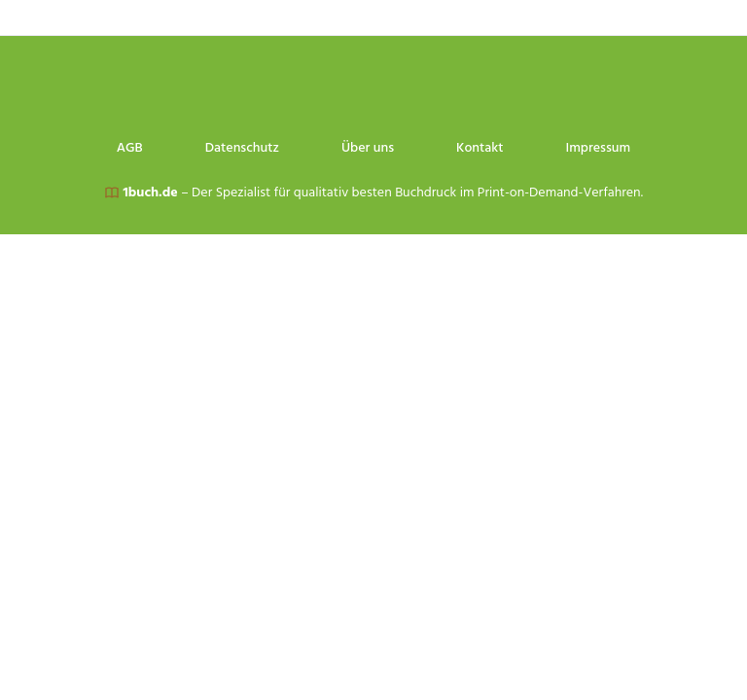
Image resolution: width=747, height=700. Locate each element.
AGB (235, 17)
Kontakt (585, 17)
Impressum (703, 17)
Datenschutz (347, 17)
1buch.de (150, 193)
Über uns (473, 17)
